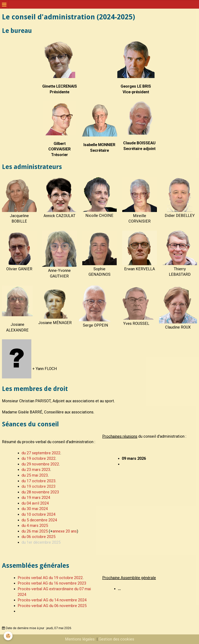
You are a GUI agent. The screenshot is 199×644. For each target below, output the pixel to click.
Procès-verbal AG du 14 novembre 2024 (52, 600)
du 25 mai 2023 (35, 475)
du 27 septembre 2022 (41, 453)
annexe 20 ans (65, 531)
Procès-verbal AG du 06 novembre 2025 (52, 606)
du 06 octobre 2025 (38, 537)
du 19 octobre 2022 (38, 458)
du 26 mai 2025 (35, 531)
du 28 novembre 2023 (40, 492)
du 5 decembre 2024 (39, 520)
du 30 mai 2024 (35, 509)
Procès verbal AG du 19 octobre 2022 (50, 578)
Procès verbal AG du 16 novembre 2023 (52, 583)
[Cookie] (8, 636)
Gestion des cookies (116, 639)
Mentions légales (80, 639)
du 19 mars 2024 (36, 498)
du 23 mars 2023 (36, 470)
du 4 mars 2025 (35, 525)
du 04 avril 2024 (35, 503)
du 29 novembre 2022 (40, 464)
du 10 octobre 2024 (38, 514)
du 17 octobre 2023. (39, 481)
